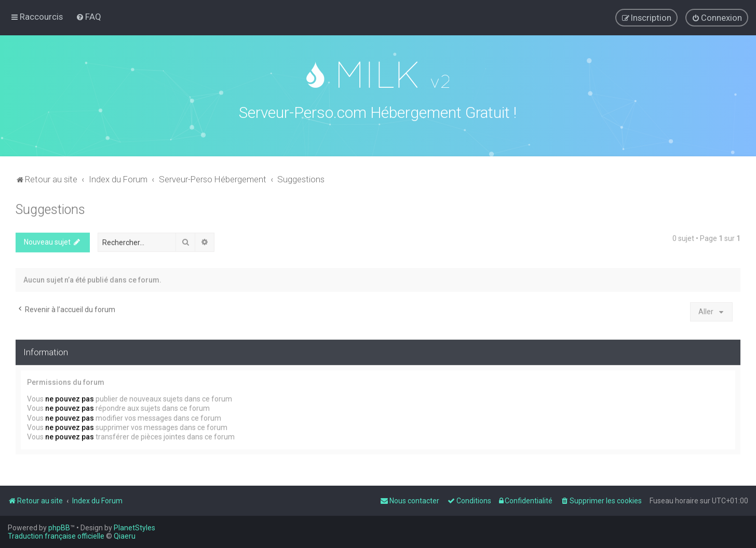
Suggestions (50, 208)
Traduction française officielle (56, 536)
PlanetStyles (134, 528)
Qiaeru (125, 536)
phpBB (59, 528)
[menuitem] (89, 17)
